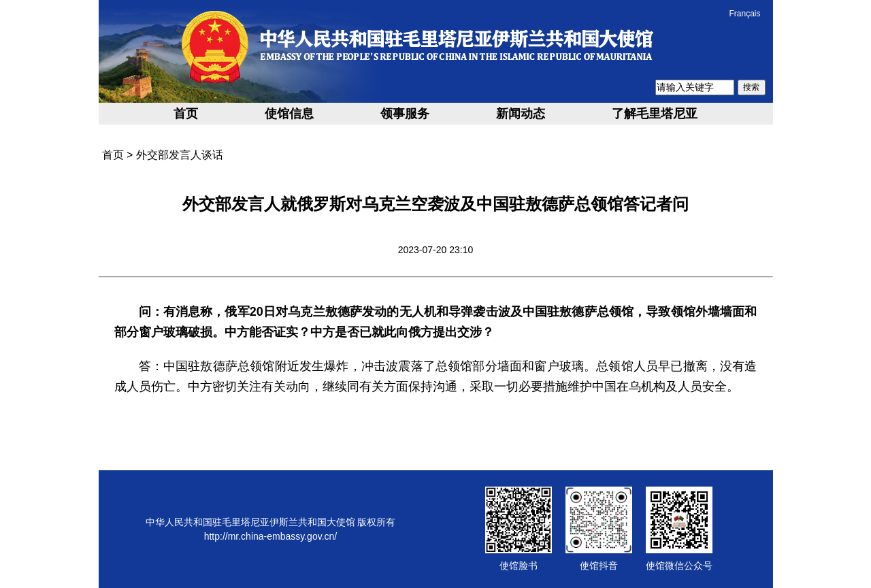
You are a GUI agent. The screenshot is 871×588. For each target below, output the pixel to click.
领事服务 (405, 114)
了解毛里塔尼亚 (655, 114)
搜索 (751, 87)
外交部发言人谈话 (180, 155)
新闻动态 (521, 114)
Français (744, 14)
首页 (186, 114)
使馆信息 (289, 114)
